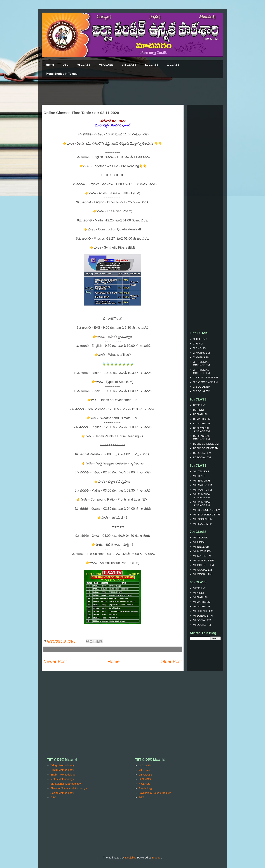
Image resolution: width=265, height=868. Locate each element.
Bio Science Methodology (66, 784)
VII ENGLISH (201, 547)
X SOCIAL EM (202, 387)
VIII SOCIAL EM (203, 519)
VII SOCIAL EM (203, 570)
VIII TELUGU (201, 471)
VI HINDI (199, 593)
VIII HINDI (199, 476)
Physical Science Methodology (69, 788)
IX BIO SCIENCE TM (206, 448)
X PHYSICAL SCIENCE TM (201, 371)
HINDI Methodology (62, 770)
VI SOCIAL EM (202, 620)
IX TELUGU (200, 405)
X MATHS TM (201, 357)
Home (50, 65)
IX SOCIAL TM (202, 457)
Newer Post (55, 661)
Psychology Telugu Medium (155, 793)
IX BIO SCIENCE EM (206, 444)
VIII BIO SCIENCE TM (207, 514)
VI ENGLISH (201, 597)
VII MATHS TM (202, 556)
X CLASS (173, 65)
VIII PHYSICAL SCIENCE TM (202, 504)
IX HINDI (199, 410)
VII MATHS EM (202, 551)
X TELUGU (200, 339)
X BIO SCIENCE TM (205, 382)
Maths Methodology (62, 779)
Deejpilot (130, 857)
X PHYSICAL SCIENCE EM (202, 363)
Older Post (171, 661)
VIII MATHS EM (203, 485)
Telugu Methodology (62, 765)
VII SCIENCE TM (204, 565)
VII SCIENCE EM (204, 560)
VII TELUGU (201, 537)
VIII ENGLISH (202, 481)
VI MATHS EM (202, 602)
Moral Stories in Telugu (62, 74)
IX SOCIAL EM (202, 453)
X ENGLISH (200, 348)
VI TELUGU (200, 588)
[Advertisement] (129, 92)
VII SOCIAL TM (202, 574)
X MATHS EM (201, 353)
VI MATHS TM (202, 606)
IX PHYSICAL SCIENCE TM (201, 437)
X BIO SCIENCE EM (206, 377)
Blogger (157, 857)
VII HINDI (199, 542)
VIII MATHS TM (203, 490)
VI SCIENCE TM (203, 616)
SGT (141, 797)
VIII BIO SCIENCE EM (207, 510)
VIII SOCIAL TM (203, 524)
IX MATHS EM (202, 419)
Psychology (145, 788)
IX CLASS (152, 65)
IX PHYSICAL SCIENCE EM (202, 430)
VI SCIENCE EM (203, 611)
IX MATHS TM (202, 423)
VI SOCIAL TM (202, 625)
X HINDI (198, 343)
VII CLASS (106, 65)
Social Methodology (62, 793)
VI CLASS (84, 65)
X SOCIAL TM (202, 391)
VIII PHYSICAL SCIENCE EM (202, 496)
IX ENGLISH (201, 414)
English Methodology (63, 775)
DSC (65, 65)
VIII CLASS (129, 65)
